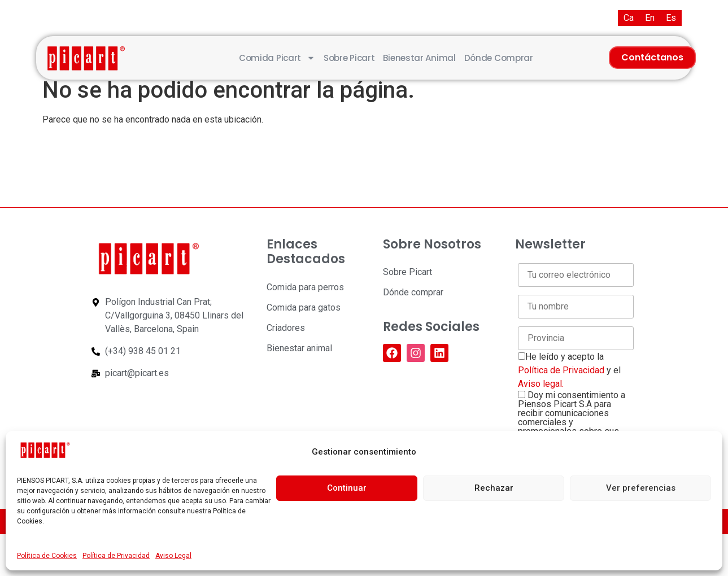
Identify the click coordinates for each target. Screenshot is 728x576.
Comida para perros (305, 287)
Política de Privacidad (116, 556)
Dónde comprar (499, 58)
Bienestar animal (419, 58)
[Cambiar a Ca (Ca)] (629, 18)
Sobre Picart (349, 58)
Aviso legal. (541, 384)
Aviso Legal (173, 556)
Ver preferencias (641, 488)
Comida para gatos (304, 307)
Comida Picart (277, 58)
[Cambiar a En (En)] (650, 18)
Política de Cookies (47, 556)
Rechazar (494, 488)
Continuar (347, 488)
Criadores (286, 328)
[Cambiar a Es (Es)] (671, 18)
